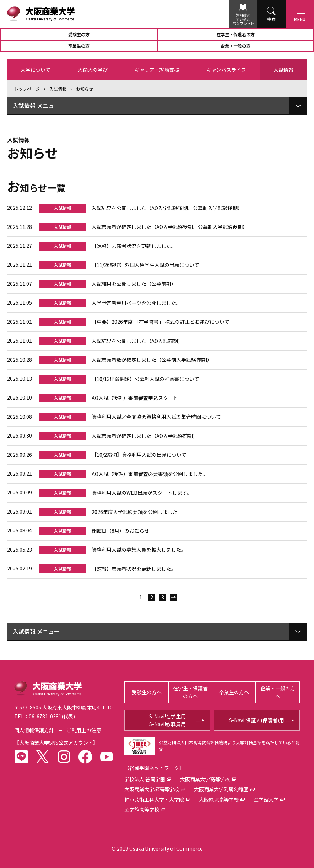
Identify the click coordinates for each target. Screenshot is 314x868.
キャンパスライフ (226, 70)
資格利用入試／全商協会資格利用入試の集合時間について (156, 417)
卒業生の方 (79, 46)
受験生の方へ (147, 692)
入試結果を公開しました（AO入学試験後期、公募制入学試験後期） (167, 208)
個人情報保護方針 (34, 730)
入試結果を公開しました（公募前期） (134, 284)
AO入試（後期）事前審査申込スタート (135, 398)
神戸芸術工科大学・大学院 (154, 799)
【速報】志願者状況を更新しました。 (134, 246)
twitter (43, 757)
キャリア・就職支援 (157, 70)
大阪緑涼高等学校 (219, 799)
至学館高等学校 (142, 809)
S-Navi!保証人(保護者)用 (257, 720)
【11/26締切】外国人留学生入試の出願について (145, 265)
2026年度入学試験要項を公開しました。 (137, 512)
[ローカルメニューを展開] (298, 106)
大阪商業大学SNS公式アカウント (56, 743)
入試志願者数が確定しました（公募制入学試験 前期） (152, 360)
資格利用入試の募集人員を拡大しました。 (139, 550)
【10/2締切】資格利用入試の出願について (139, 455)
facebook (85, 757)
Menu (300, 14)
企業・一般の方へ (278, 692)
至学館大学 (266, 799)
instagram (64, 757)
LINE (21, 757)
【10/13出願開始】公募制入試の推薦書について (145, 379)
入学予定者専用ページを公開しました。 (136, 303)
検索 (271, 19)
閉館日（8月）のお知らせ (120, 531)
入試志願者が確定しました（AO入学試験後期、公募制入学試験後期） (170, 227)
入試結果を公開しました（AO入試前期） (137, 341)
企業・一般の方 (235, 46)
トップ (27, 89)
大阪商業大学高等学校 (205, 779)
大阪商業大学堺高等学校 (152, 789)
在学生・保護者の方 (235, 34)
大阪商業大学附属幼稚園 (221, 789)
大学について (36, 70)
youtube (107, 757)
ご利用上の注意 (84, 730)
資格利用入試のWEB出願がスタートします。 (142, 493)
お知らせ (85, 89)
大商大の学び (93, 70)
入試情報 (283, 70)
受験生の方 (79, 34)
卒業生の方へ (234, 692)
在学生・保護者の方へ (190, 692)
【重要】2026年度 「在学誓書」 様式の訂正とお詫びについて (161, 322)
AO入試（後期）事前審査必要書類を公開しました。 (150, 474)
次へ (174, 597)
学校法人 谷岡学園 (145, 779)
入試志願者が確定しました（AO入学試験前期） (145, 436)
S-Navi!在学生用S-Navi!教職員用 (167, 720)
